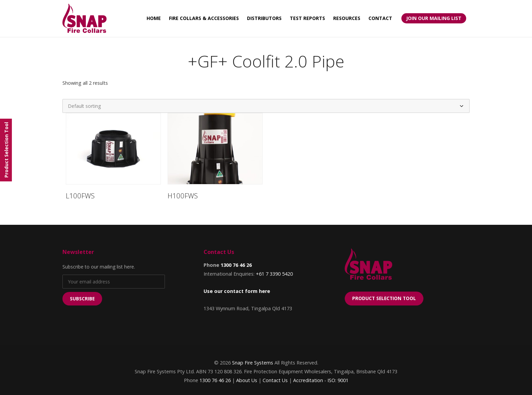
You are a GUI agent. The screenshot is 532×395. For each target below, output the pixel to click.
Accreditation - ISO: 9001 (321, 380)
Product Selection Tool (384, 298)
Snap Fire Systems (253, 363)
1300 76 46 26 (236, 265)
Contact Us (275, 380)
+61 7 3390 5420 (274, 274)
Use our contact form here (237, 291)
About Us (247, 380)
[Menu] (6, 150)
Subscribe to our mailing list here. (99, 267)
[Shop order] (266, 106)
